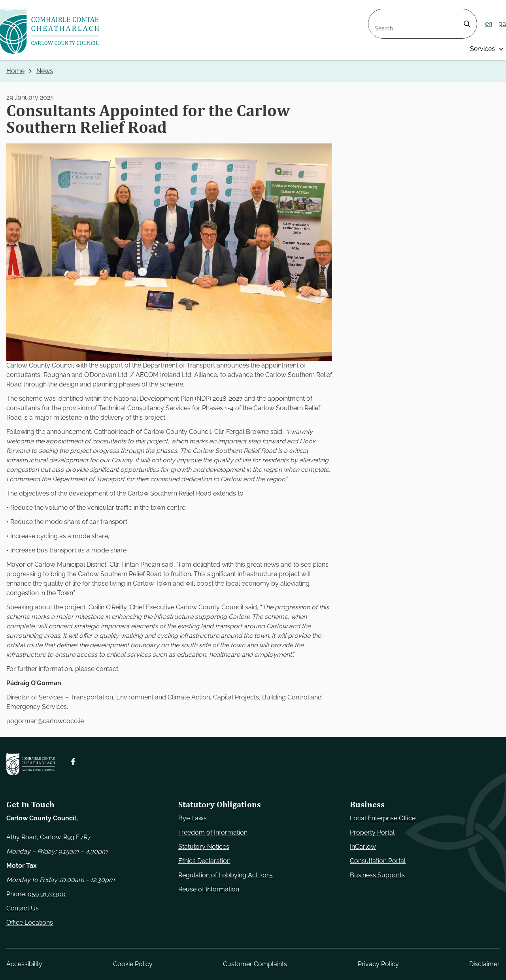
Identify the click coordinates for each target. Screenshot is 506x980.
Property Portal (372, 832)
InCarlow (363, 847)
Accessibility (24, 964)
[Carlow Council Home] (31, 764)
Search (379, 14)
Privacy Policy (378, 964)
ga (502, 24)
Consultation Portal (378, 861)
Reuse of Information (209, 889)
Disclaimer (484, 964)
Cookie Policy (133, 964)
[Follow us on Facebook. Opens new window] (73, 761)
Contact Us (23, 908)
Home (15, 71)
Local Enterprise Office (383, 818)
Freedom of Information (213, 832)
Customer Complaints (255, 964)
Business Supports (377, 875)
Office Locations (30, 923)
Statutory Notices (204, 847)
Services (482, 49)
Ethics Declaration (204, 861)
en (489, 24)
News (45, 71)
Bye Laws (193, 818)
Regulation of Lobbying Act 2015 (226, 875)
